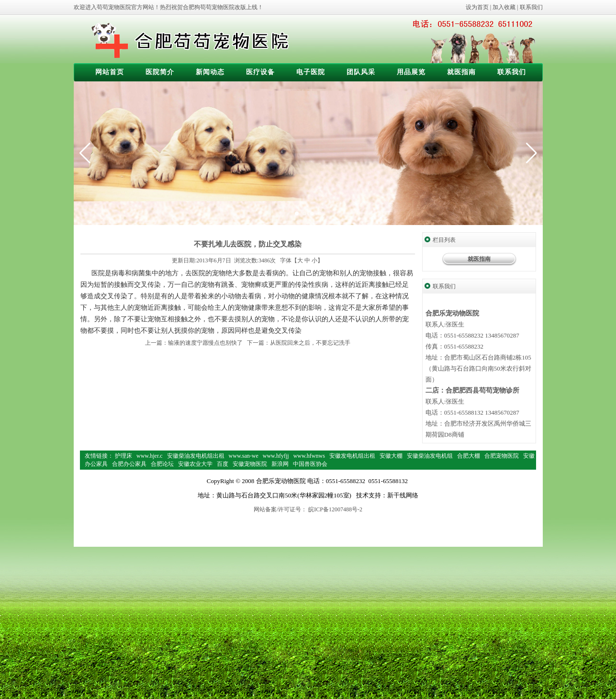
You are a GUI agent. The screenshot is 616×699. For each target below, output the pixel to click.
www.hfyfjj (276, 456)
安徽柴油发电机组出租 (196, 456)
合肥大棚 (469, 456)
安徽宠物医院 (250, 464)
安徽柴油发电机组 (430, 456)
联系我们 (531, 7)
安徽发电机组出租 (352, 456)
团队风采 (361, 72)
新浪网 (280, 464)
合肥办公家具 (129, 464)
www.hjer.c (150, 456)
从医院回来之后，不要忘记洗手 (310, 343)
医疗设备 (260, 72)
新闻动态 (210, 72)
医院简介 (160, 72)
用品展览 (411, 72)
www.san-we (244, 456)
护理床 (123, 456)
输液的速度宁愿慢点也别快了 (205, 343)
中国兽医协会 (310, 464)
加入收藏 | (506, 7)
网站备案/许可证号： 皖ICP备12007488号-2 (308, 509)
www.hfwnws (309, 456)
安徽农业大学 (195, 464)
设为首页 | (479, 7)
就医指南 (461, 72)
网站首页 (110, 72)
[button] (532, 153)
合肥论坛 (162, 464)
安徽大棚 (391, 456)
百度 (223, 464)
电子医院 (311, 72)
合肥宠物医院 (502, 456)
